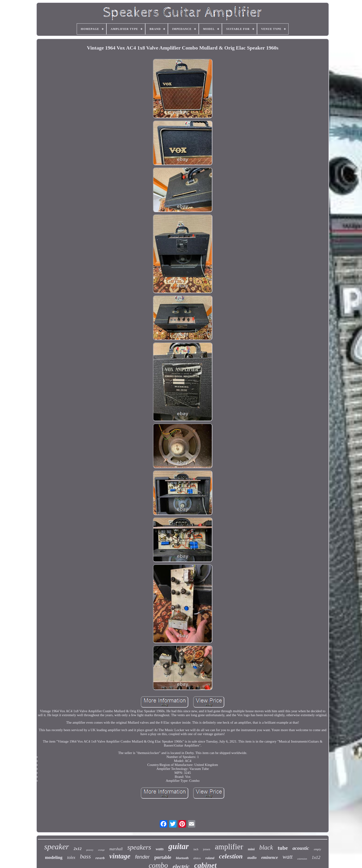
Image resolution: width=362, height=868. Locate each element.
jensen (207, 849)
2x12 (78, 849)
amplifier (229, 847)
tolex (71, 857)
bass (85, 856)
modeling (54, 857)
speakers (139, 847)
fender (142, 857)
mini (251, 849)
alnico (197, 858)
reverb (100, 858)
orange (101, 850)
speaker (57, 847)
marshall (116, 849)
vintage (120, 856)
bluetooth (182, 858)
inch (196, 849)
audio (252, 858)
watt (288, 857)
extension (302, 859)
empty (317, 849)
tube (283, 848)
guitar (179, 846)
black (266, 847)
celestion (231, 856)
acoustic (301, 848)
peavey (90, 850)
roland (210, 858)
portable (163, 857)
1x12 (316, 857)
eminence (270, 857)
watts (160, 849)
